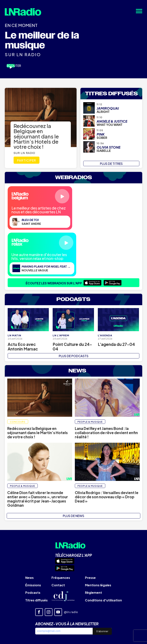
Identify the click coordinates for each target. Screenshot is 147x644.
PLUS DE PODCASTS (74, 356)
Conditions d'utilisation (103, 600)
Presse (90, 578)
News (29, 578)
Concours (18, 422)
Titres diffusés (36, 600)
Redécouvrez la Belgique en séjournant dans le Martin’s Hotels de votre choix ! (36, 136)
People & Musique (90, 422)
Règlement (94, 593)
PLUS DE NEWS (73, 516)
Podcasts (33, 593)
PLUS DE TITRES (111, 164)
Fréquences (61, 578)
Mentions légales (98, 585)
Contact (58, 585)
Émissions (33, 585)
